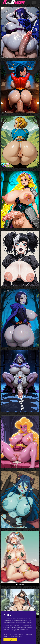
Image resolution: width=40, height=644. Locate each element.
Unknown (20, 584)
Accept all (10, 640)
